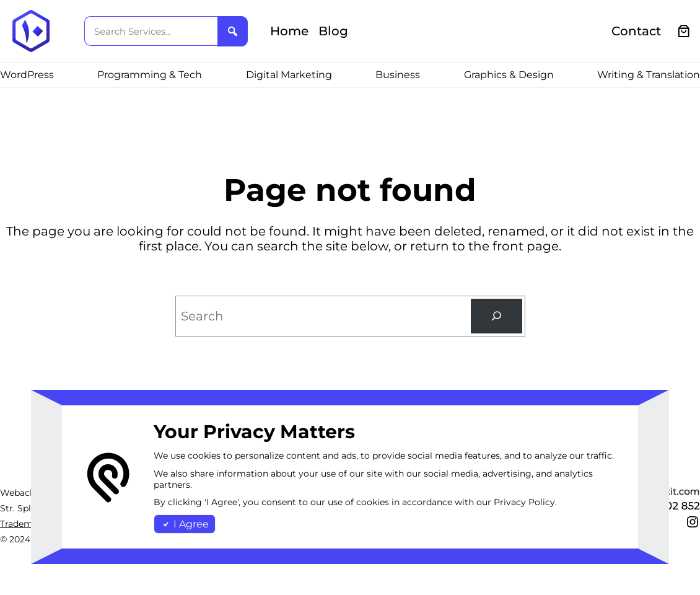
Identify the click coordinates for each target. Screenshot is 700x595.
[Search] (496, 316)
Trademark (23, 524)
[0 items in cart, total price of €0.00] (684, 31)
